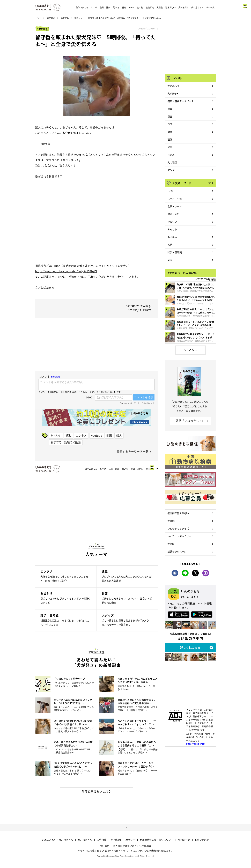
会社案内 (105, 846)
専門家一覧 (184, 840)
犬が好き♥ (173, 93)
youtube (97, 435)
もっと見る (190, 350)
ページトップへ (125, 827)
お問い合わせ (202, 840)
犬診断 (171, 544)
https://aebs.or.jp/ (196, 744)
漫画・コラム (128, 7)
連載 (170, 109)
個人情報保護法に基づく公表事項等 (132, 846)
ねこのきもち (85, 840)
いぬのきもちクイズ (178, 528)
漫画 (170, 116)
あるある (172, 237)
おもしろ (172, 229)
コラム (171, 124)
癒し (69, 435)
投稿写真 (150, 7)
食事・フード (175, 206)
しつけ (94, 7)
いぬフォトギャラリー (179, 536)
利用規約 (116, 840)
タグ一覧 (210, 7)
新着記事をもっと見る (97, 791)
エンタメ (65, 18)
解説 (170, 147)
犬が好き (51, 18)
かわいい (78, 18)
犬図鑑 (160, 7)
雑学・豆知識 (175, 252)
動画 (109, 435)
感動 (170, 245)
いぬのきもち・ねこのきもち (57, 840)
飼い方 (116, 7)
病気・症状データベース (181, 101)
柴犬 (119, 435)
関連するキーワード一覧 (133, 451)
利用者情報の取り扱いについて (157, 840)
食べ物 (140, 7)
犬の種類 (172, 162)
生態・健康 (105, 7)
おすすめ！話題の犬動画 (66, 442)
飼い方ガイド (197, 7)
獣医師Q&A (171, 7)
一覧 (208, 183)
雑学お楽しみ (82, 7)
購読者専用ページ (177, 551)
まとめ (171, 155)
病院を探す (183, 7)
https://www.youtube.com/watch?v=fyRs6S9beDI (66, 271)
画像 (170, 139)
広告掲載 (102, 840)
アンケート (173, 170)
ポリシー (130, 840)
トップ (38, 18)
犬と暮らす (173, 86)
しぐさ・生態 (175, 199)
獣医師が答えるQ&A (178, 513)
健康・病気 (173, 214)
